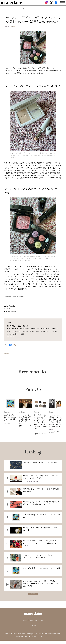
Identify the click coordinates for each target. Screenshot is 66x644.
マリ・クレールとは (17, 624)
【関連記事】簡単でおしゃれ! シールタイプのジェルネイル (25, 294)
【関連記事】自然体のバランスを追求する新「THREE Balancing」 (27, 296)
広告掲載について (42, 624)
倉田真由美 (16, 26)
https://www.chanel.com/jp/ (19, 309)
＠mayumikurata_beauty (24, 337)
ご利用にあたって (30, 624)
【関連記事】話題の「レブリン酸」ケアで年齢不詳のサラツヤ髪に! (28, 299)
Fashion (7, 11)
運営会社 (52, 624)
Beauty (15, 11)
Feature (42, 11)
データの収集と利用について (33, 629)
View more (33, 596)
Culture (33, 11)
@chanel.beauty (16, 311)
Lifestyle (24, 11)
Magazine (51, 11)
